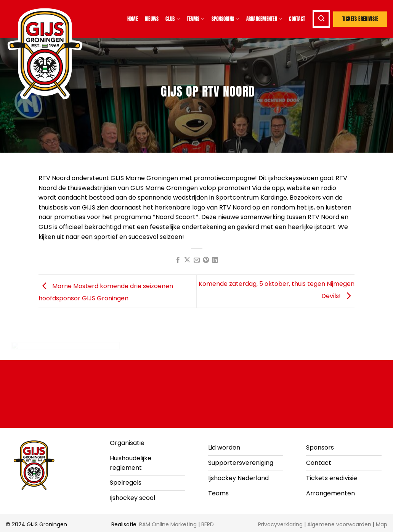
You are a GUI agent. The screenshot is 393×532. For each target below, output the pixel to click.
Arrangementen (264, 19)
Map (382, 524)
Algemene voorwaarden (339, 524)
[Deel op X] (187, 260)
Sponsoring (225, 19)
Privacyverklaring (280, 524)
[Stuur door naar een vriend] (196, 260)
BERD (208, 524)
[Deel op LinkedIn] (215, 260)
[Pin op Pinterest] (206, 260)
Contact (297, 19)
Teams (196, 19)
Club (172, 19)
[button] (321, 19)
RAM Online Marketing (168, 524)
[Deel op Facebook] (178, 260)
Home (133, 19)
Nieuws (152, 19)
